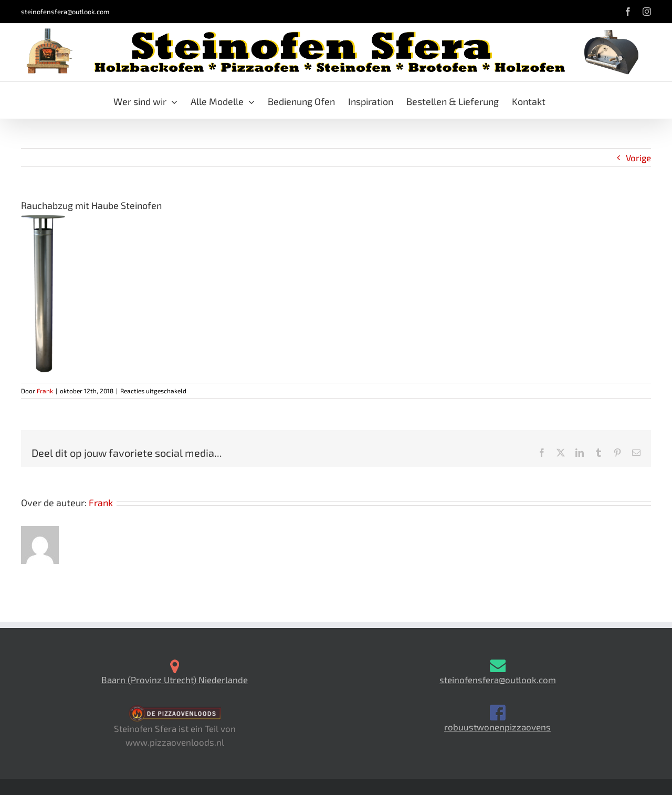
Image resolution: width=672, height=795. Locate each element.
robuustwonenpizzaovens (497, 727)
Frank (45, 391)
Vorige (638, 158)
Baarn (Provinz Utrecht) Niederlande (175, 679)
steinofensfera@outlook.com (65, 12)
